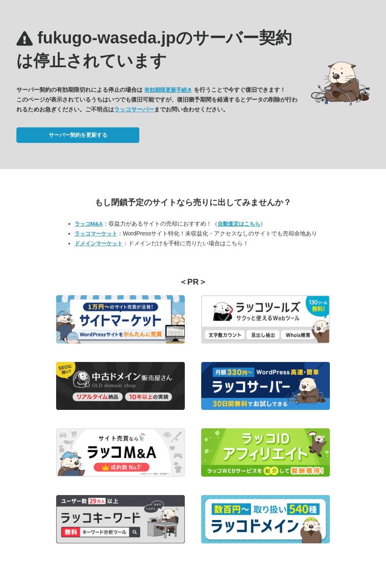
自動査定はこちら (239, 224)
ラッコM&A (89, 224)
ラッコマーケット (96, 234)
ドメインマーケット (99, 243)
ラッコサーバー (134, 109)
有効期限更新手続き (168, 90)
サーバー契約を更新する (78, 135)
